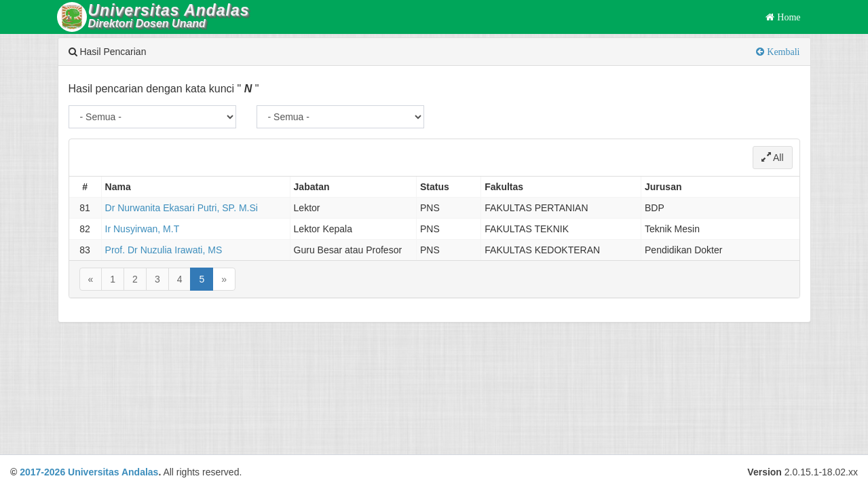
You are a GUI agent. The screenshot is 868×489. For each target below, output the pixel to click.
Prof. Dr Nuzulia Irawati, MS (164, 250)
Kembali (782, 52)
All (773, 158)
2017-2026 (42, 472)
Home (787, 17)
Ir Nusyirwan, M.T (143, 229)
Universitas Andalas (113, 472)
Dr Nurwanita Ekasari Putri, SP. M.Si (182, 208)
